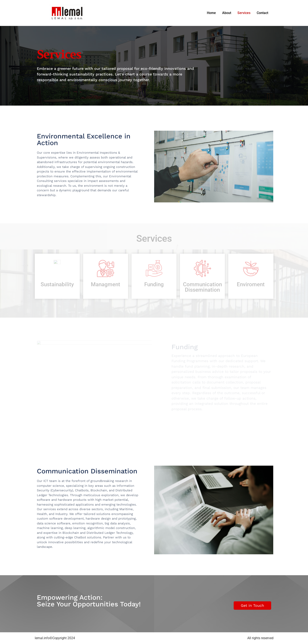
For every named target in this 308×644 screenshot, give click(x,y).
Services (244, 13)
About (227, 13)
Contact (262, 13)
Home (211, 13)
